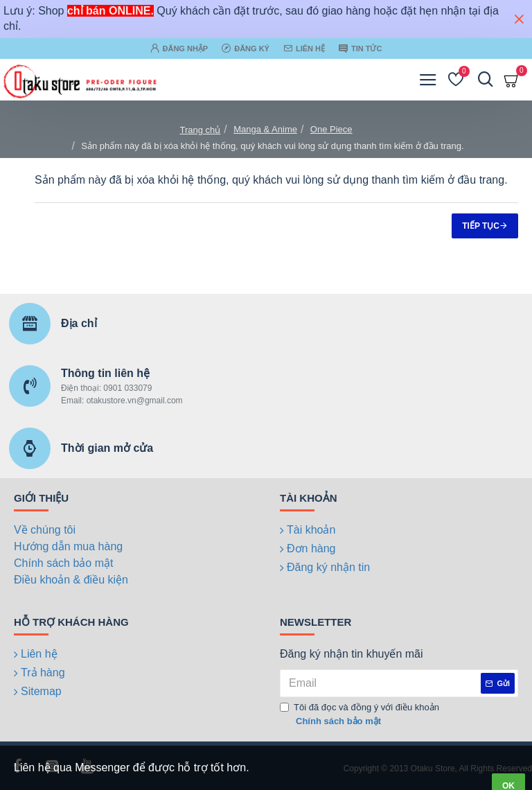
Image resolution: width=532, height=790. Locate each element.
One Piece (331, 129)
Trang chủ (200, 130)
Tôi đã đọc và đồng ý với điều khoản (360, 715)
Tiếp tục (481, 226)
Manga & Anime (265, 129)
